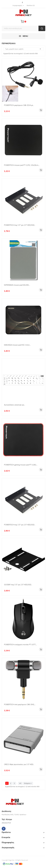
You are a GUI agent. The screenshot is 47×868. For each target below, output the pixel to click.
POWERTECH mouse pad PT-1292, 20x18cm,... (22, 165)
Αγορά (41, 110)
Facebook (22, 3)
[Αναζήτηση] (23, 28)
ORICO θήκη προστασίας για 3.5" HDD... (19, 764)
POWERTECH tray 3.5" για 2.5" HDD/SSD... (20, 225)
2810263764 (6, 823)
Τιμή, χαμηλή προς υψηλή (23, 49)
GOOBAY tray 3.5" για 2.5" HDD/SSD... (18, 585)
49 (20, 783)
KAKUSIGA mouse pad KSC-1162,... (17, 345)
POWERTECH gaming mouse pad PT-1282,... (21, 465)
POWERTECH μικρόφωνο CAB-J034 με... (19, 105)
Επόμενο (28, 783)
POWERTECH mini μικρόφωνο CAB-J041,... (20, 704)
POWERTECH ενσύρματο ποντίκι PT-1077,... (21, 645)
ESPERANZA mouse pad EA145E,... (17, 285)
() (31, 5)
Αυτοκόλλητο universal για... (15, 405)
